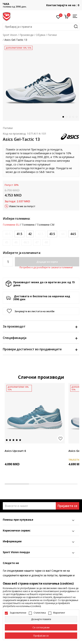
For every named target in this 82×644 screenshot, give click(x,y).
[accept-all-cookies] (41, 636)
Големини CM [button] (46, 225)
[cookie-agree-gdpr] (41, 627)
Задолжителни (18, 613)
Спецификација (40, 338)
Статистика (40, 613)
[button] (41, 27)
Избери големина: (17, 219)
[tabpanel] (41, 82)
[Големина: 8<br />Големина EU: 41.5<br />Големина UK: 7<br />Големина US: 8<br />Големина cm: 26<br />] (19, 234)
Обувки (41, 35)
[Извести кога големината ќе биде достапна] (8, 234)
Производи (26, 35)
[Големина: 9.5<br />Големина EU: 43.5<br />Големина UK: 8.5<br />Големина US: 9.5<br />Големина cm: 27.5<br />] (52, 234)
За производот (40, 326)
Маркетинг (59, 613)
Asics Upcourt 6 (15, 451)
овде (9, 164)
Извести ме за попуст (22, 206)
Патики (52, 35)
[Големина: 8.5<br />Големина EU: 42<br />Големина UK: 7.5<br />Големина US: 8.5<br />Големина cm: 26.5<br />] (30, 234)
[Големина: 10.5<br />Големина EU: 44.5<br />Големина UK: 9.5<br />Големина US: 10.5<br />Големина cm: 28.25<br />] (73, 234)
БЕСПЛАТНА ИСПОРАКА (41, 4)
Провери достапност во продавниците (40, 349)
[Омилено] (58, 17)
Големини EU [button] (11, 225)
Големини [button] (28, 225)
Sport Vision (10, 35)
